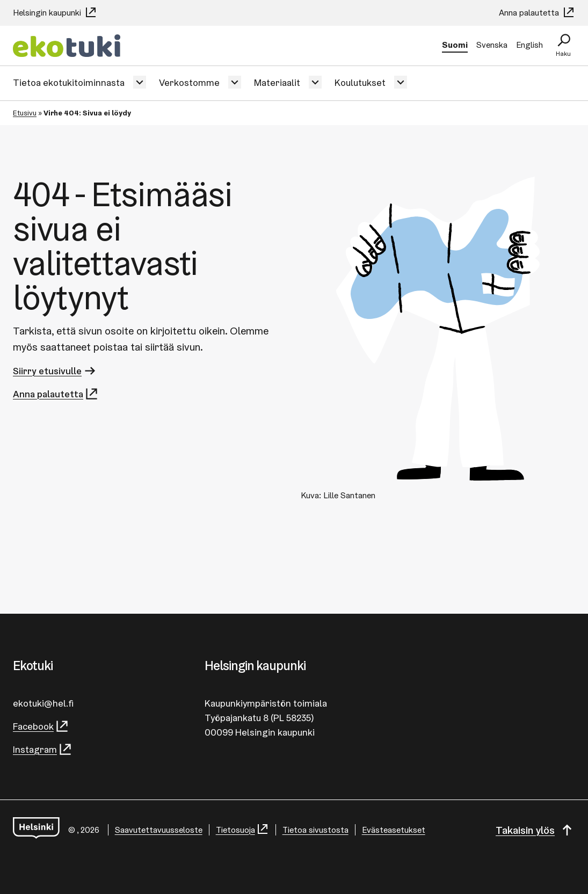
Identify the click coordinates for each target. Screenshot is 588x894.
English (529, 45)
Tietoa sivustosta (315, 830)
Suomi (455, 45)
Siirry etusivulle (55, 371)
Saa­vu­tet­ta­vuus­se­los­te (159, 830)
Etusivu (25, 113)
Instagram (43, 749)
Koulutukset (360, 82)
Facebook (41, 726)
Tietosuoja (242, 830)
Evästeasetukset (394, 830)
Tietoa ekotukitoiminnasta (69, 82)
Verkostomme (189, 82)
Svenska (492, 45)
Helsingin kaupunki (55, 13)
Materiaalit (277, 82)
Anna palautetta (537, 13)
